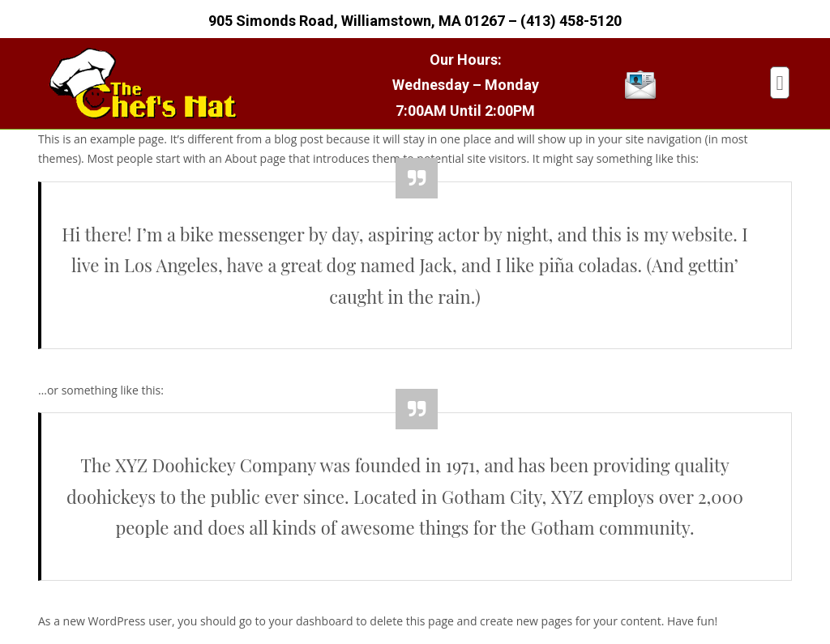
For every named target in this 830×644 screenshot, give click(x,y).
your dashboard (311, 621)
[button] (780, 83)
